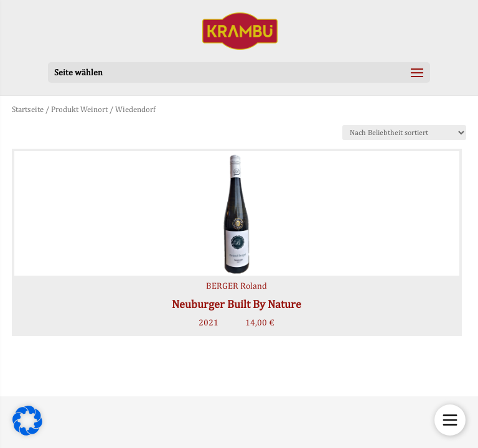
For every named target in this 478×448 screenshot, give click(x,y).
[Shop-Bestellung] (404, 133)
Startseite (28, 109)
